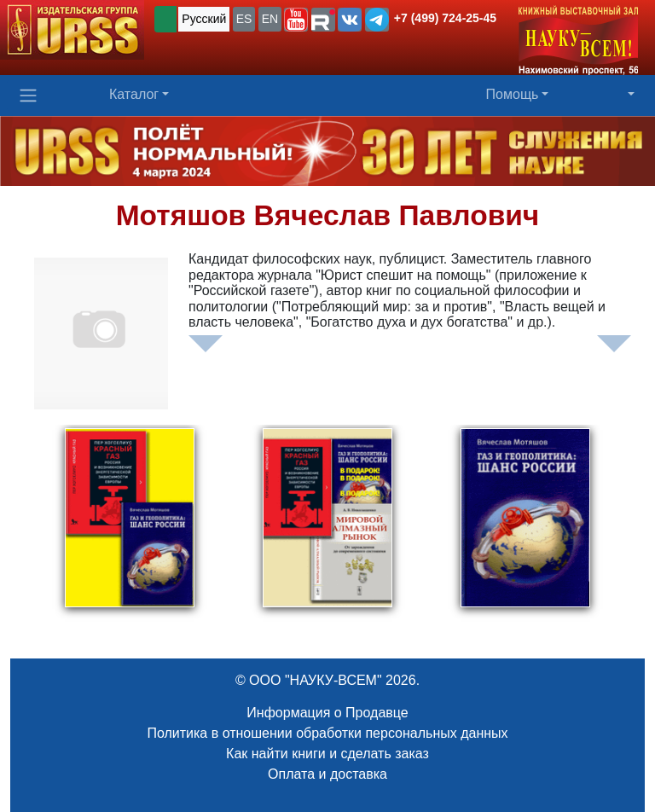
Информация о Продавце (327, 713)
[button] (296, 20)
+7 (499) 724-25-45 (445, 18)
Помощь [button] (513, 94)
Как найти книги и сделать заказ (327, 754)
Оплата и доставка (327, 774)
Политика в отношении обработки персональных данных (327, 733)
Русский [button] (204, 19)
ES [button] (244, 19)
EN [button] (270, 19)
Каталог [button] (134, 94)
